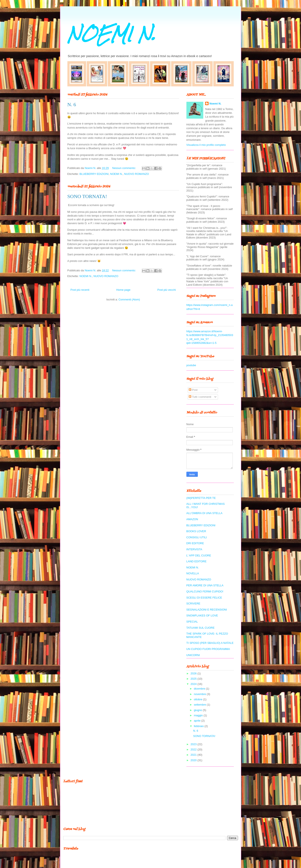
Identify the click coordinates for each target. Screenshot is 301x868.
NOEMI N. (111, 34)
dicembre (200, 689)
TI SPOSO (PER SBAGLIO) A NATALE (210, 643)
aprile (197, 721)
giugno (198, 710)
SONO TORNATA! (87, 196)
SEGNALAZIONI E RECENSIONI (207, 610)
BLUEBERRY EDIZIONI (94, 174)
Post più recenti (80, 290)
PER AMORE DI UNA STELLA (205, 585)
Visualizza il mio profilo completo (206, 145)
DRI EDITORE (195, 543)
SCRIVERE (193, 603)
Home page (123, 290)
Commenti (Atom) (129, 299)
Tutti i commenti (200, 397)
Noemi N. (215, 104)
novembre (200, 694)
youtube (191, 365)
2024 (194, 684)
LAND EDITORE (197, 561)
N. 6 (72, 104)
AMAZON (192, 519)
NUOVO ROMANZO (136, 174)
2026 (194, 673)
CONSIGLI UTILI (197, 537)
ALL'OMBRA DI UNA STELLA (205, 513)
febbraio (199, 726)
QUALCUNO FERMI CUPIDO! (205, 591)
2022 (194, 749)
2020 (194, 760)
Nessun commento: (124, 168)
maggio (199, 715)
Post (193, 390)
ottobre (198, 699)
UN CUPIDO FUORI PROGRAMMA (208, 649)
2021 (194, 755)
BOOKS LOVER (196, 531)
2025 (194, 679)
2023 (194, 744)
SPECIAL (192, 622)
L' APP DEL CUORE (199, 555)
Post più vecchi (167, 290)
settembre (200, 705)
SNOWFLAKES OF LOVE (202, 616)
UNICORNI (193, 655)
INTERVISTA (194, 549)
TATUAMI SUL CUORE (201, 628)
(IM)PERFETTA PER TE (201, 498)
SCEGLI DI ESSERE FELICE (204, 598)
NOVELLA (193, 573)
